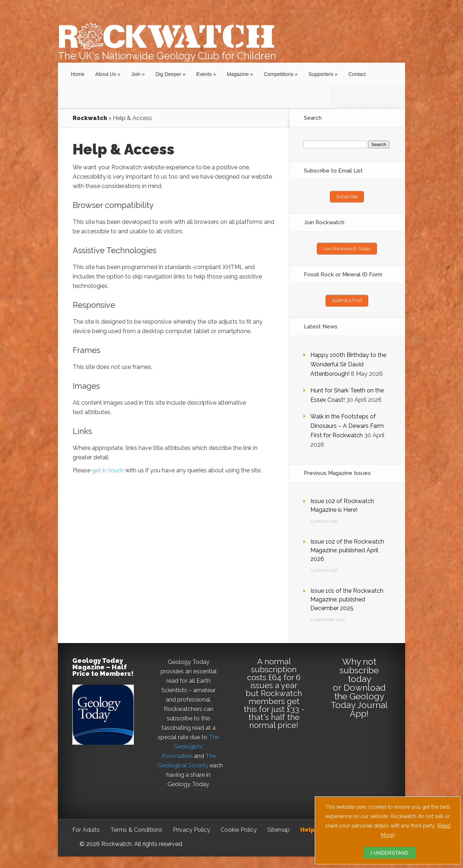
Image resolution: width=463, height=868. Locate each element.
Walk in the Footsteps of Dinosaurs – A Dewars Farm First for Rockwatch (347, 423)
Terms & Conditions (136, 827)
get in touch (108, 470)
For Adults (86, 827)
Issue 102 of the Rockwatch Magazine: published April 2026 (347, 547)
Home (78, 74)
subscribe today (359, 672)
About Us (106, 74)
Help (307, 827)
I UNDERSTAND (390, 853)
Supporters (321, 74)
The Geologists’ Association (190, 744)
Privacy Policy (192, 827)
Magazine (238, 74)
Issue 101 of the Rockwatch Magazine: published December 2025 (347, 597)
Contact (357, 74)
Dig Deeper (168, 74)
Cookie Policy (239, 827)
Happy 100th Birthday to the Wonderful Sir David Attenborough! (348, 361)
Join (136, 74)
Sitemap (279, 827)
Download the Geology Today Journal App (359, 698)
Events (204, 74)
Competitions (279, 74)
